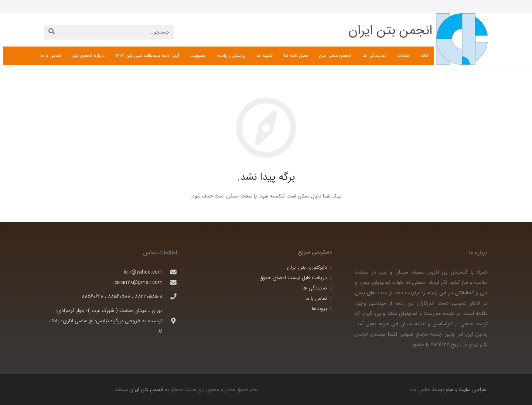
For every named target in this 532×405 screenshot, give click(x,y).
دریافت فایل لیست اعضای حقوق (293, 278)
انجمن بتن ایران (146, 389)
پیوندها (319, 309)
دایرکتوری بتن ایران (307, 267)
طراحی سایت (472, 389)
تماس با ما (316, 298)
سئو (449, 389)
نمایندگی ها (315, 288)
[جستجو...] (109, 32)
